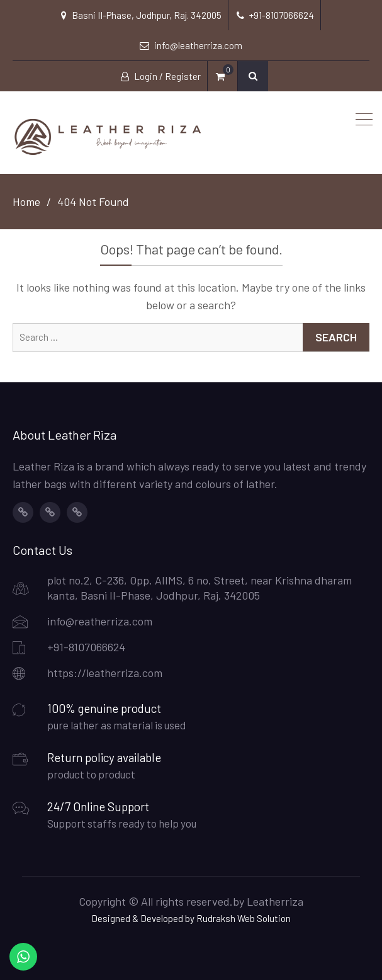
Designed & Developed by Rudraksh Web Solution (191, 918)
